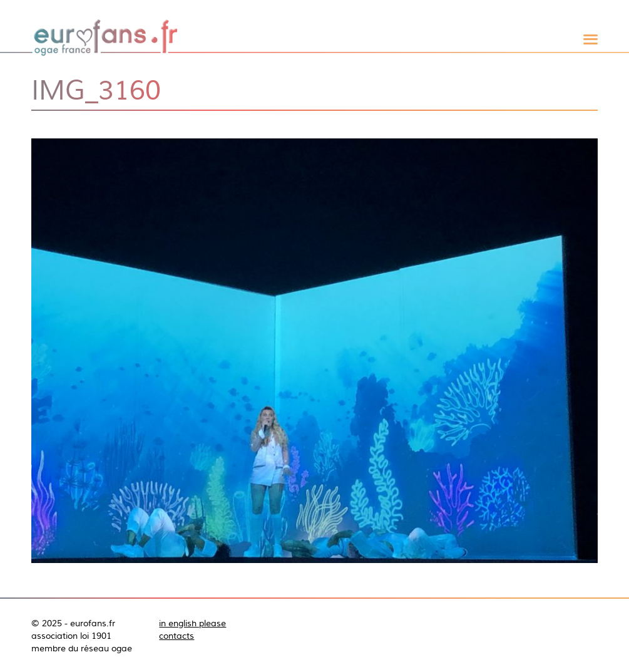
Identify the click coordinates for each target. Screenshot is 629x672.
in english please (192, 623)
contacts (176, 636)
